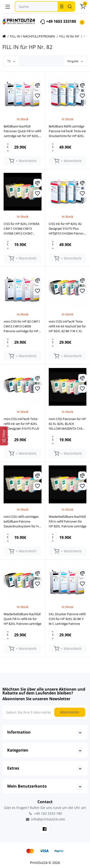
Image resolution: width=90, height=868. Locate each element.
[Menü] (8, 6)
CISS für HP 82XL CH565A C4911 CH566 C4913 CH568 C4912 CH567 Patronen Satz (21, 229)
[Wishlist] (37, 96)
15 (11, 61)
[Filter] (4, 436)
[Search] (70, 6)
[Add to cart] (23, 161)
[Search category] (62, 6)
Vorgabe (75, 61)
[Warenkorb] (83, 6)
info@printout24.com (45, 819)
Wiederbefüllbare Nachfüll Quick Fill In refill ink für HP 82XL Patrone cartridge (22, 619)
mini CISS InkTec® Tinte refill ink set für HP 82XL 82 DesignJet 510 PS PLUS (21, 424)
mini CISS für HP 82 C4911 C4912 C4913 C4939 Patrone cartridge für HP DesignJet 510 (22, 326)
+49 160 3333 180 (45, 813)
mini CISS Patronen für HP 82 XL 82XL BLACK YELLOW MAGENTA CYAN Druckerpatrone (67, 424)
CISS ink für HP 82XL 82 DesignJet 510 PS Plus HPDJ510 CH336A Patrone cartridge (67, 229)
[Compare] (37, 85)
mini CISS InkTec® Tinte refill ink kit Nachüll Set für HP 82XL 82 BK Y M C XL (67, 326)
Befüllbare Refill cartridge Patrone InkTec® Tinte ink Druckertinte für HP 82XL (67, 131)
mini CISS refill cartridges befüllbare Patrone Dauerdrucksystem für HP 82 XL (22, 521)
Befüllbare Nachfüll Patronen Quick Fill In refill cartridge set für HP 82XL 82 (22, 131)
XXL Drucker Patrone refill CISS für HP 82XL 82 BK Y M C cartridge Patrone (67, 619)
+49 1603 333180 (58, 22)
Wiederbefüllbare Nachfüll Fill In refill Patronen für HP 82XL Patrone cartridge (68, 521)
